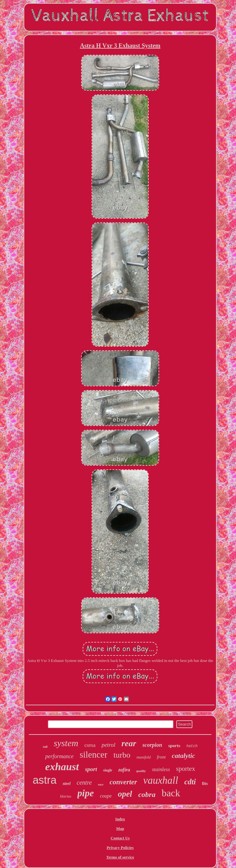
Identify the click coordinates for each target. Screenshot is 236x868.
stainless (161, 769)
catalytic (183, 756)
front (161, 757)
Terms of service (120, 857)
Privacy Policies (120, 848)
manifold (144, 757)
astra (45, 780)
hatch (192, 746)
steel (67, 784)
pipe (86, 793)
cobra (147, 794)
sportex (186, 769)
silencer (93, 755)
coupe (106, 796)
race (101, 784)
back (171, 793)
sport (91, 769)
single (108, 770)
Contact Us (120, 838)
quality (141, 771)
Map (120, 828)
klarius (66, 796)
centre (84, 782)
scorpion (152, 745)
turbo (122, 755)
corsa (90, 745)
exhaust (62, 767)
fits (205, 784)
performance (59, 756)
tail (45, 747)
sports (174, 746)
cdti (190, 782)
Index (120, 819)
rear (129, 743)
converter (123, 782)
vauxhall (161, 780)
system (66, 743)
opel (125, 794)
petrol (109, 745)
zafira (124, 770)
